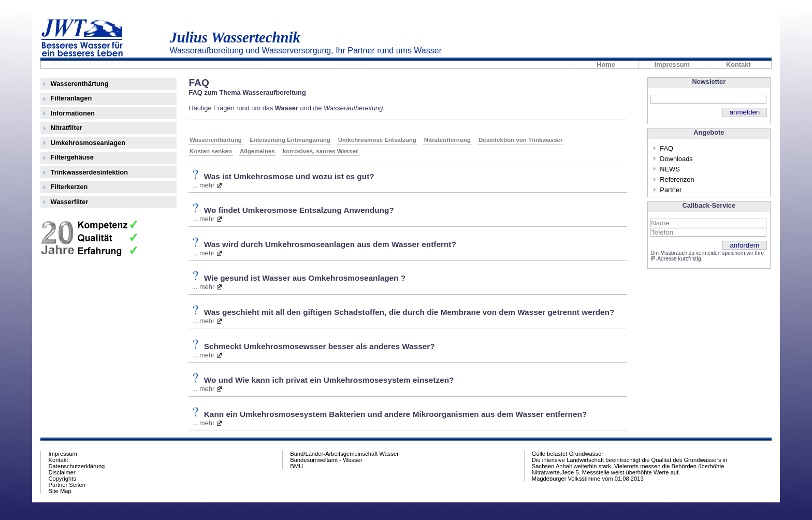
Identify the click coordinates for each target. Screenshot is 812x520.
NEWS (670, 169)
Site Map (60, 491)
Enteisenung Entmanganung (290, 140)
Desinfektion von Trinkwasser (521, 140)
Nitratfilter (67, 128)
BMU (296, 466)
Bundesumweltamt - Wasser (326, 460)
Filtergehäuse (72, 157)
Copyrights (62, 479)
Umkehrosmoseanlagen (88, 143)
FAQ (666, 148)
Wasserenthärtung (80, 84)
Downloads (676, 159)
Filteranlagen (71, 98)
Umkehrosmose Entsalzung (377, 140)
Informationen (73, 113)
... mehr (203, 185)
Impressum (672, 65)
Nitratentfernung (447, 140)
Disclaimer (62, 472)
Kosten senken (211, 151)
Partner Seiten (67, 485)
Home (606, 65)
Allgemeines (257, 151)
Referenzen (677, 179)
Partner (671, 190)
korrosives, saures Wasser (321, 151)
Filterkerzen (69, 187)
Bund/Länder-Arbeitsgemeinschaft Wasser (344, 454)
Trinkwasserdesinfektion (89, 172)
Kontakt (738, 65)
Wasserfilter (70, 202)
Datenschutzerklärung (77, 466)
